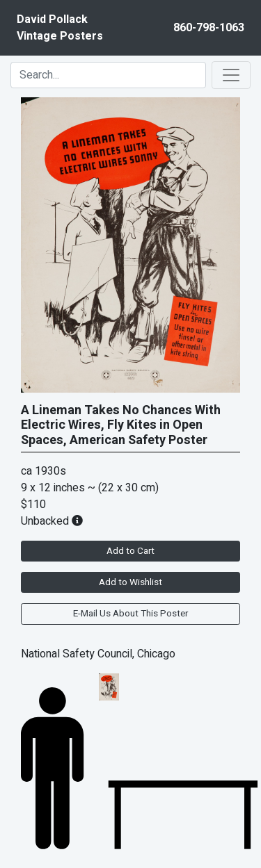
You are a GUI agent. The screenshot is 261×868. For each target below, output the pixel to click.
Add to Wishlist (130, 582)
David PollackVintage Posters (60, 28)
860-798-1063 (209, 28)
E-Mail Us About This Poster (130, 614)
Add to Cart (130, 551)
